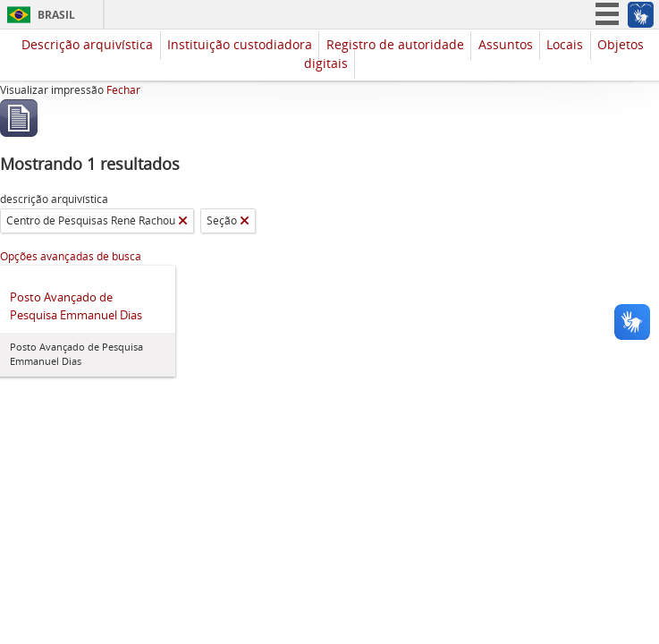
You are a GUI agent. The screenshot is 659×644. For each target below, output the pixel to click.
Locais (565, 44)
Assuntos (506, 44)
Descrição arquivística (87, 44)
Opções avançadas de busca (71, 256)
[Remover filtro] (183, 221)
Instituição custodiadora (240, 44)
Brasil (56, 15)
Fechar (123, 90)
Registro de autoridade (395, 44)
